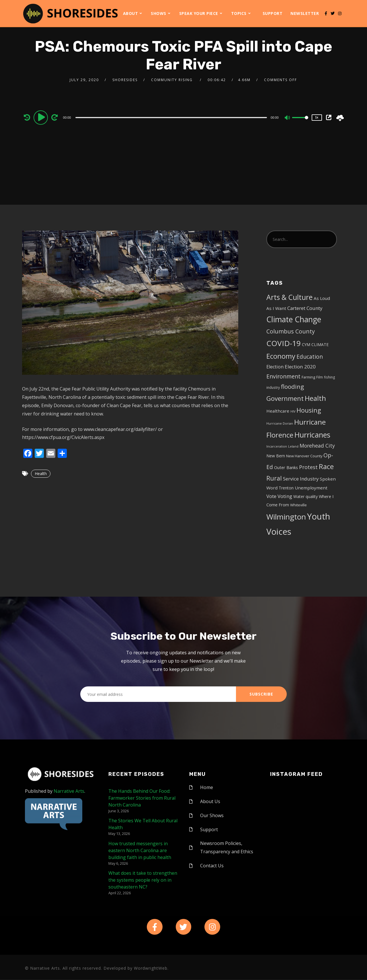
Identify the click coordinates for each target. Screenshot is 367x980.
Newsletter (305, 13)
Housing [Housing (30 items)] (309, 410)
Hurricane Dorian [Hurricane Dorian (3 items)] (280, 423)
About (131, 13)
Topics (239, 13)
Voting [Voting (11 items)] (285, 496)
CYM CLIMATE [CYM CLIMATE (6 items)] (315, 344)
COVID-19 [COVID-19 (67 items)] (284, 343)
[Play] (42, 117)
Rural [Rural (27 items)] (274, 478)
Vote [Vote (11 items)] (271, 496)
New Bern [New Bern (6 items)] (276, 456)
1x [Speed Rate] (317, 117)
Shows (159, 13)
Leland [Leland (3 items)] (293, 446)
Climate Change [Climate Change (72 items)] (294, 319)
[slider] (171, 118)
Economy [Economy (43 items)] (281, 356)
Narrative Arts (69, 791)
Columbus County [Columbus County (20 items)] (291, 331)
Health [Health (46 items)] (315, 398)
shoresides (125, 80)
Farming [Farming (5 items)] (308, 377)
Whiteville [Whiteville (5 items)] (298, 505)
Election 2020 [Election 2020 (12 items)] (300, 367)
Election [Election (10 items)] (275, 367)
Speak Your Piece (199, 13)
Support (273, 13)
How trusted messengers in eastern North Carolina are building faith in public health (140, 850)
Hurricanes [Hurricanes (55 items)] (312, 435)
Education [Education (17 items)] (310, 357)
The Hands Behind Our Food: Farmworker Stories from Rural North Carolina (142, 798)
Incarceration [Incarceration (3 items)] (277, 446)
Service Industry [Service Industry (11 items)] (301, 479)
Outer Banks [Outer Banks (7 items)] (286, 467)
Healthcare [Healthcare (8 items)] (278, 411)
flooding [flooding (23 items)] (292, 386)
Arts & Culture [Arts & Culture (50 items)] (289, 297)
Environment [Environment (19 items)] (283, 376)
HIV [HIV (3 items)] (293, 411)
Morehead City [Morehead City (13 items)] (317, 446)
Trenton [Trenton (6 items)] (286, 488)
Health (41, 474)
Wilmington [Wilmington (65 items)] (286, 517)
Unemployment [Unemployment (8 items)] (311, 488)
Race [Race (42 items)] (326, 466)
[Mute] (288, 118)
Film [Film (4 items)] (320, 377)
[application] (172, 117)
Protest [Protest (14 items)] (308, 467)
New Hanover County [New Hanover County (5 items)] (304, 456)
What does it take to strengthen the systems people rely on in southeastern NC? (143, 880)
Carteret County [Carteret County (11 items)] (305, 308)
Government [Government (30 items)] (285, 398)
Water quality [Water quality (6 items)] (305, 496)
